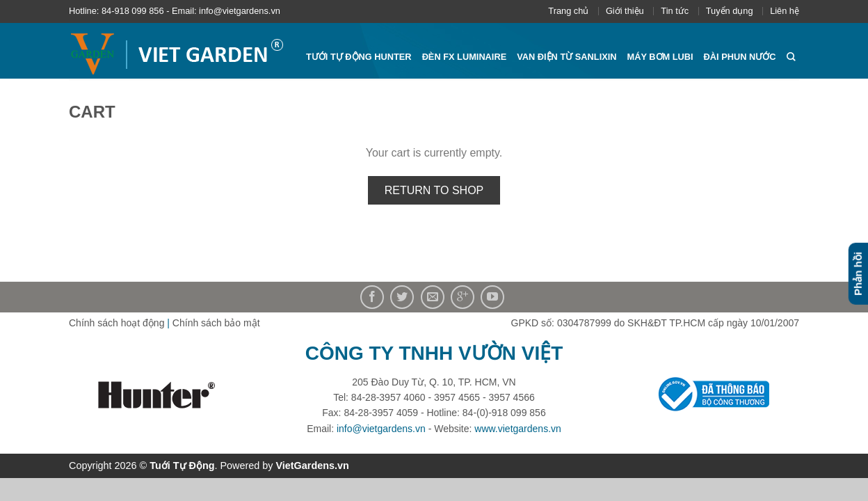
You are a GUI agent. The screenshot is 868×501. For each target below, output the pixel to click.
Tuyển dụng (730, 11)
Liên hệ (785, 11)
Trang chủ (568, 11)
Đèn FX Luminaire (465, 57)
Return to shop (434, 190)
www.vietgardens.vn (518, 429)
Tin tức (675, 11)
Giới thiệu (625, 11)
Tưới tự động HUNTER (359, 57)
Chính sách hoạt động (116, 323)
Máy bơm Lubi (660, 57)
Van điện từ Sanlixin (566, 57)
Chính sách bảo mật (216, 323)
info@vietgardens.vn (381, 429)
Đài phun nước (740, 57)
